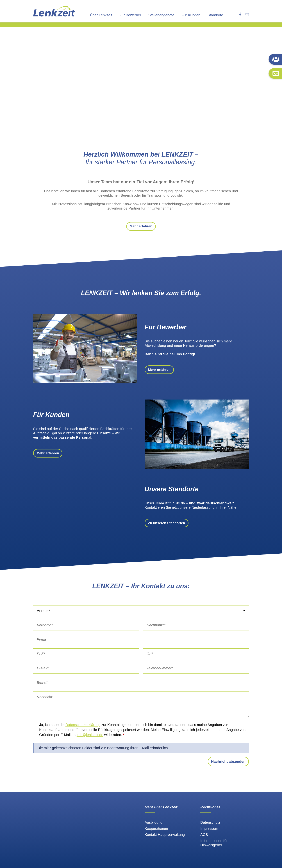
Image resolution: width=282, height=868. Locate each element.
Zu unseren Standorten (168, 527)
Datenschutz (210, 826)
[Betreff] (141, 686)
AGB (204, 839)
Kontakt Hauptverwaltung (165, 839)
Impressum (209, 832)
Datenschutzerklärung (83, 729)
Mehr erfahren (141, 228)
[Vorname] (86, 629)
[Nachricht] (141, 708)
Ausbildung (153, 826)
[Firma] (141, 643)
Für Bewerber (130, 15)
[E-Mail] (86, 672)
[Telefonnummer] (196, 672)
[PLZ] (86, 658)
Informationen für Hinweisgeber (214, 847)
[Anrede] (141, 615)
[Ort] (196, 658)
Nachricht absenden (228, 765)
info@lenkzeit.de (90, 739)
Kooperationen (156, 832)
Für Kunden (191, 15)
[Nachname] (196, 629)
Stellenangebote (161, 15)
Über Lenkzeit (101, 15)
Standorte (215, 15)
